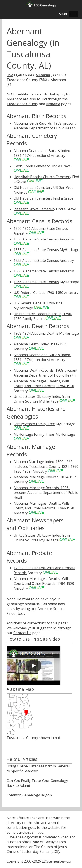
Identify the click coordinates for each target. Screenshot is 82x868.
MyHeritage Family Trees (34, 434)
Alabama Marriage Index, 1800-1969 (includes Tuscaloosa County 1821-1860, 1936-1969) (46, 467)
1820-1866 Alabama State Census (41, 228)
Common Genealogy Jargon (29, 795)
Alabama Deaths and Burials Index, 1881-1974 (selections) (42, 153)
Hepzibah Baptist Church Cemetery (42, 177)
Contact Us (22, 633)
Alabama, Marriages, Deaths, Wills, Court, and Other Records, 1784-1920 (44, 384)
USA (10, 75)
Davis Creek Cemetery (32, 166)
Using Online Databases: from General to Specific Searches (38, 769)
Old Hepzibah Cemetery (33, 187)
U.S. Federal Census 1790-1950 (38, 293)
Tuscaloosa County (22, 80)
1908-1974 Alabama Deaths (36, 333)
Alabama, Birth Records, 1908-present (45, 123)
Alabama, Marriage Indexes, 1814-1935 (45, 477)
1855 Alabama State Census (36, 250)
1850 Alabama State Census (36, 239)
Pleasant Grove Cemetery (34, 209)
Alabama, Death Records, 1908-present (45, 370)
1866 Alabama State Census (36, 271)
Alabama (43, 75)
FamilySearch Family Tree (34, 424)
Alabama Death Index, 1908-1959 (40, 344)
